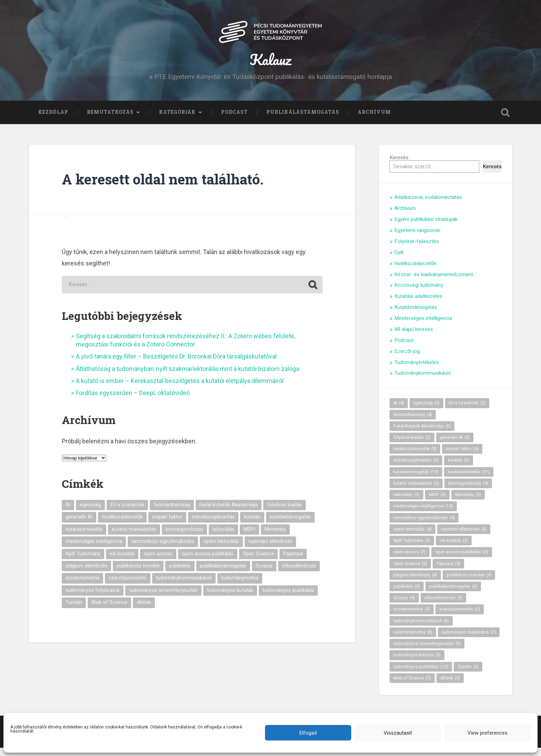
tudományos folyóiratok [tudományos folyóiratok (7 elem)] (93, 599)
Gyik (399, 261)
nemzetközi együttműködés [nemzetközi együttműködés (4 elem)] (163, 550)
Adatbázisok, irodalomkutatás (428, 206)
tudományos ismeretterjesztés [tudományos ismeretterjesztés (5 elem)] (163, 599)
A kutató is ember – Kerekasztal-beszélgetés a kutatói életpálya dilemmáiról (180, 389)
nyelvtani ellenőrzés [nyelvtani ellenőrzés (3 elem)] (270, 550)
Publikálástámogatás (303, 120)
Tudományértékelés (417, 371)
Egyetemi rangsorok (417, 239)
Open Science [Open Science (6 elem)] (258, 562)
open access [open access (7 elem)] (158, 562)
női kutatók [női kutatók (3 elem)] (122, 562)
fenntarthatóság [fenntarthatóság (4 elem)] (172, 513)
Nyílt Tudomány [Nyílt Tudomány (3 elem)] (83, 562)
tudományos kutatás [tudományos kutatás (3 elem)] (230, 599)
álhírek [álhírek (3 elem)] (144, 611)
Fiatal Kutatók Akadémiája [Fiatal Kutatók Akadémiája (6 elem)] (229, 513)
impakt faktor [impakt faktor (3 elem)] (167, 526)
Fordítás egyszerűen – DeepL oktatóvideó (133, 401)
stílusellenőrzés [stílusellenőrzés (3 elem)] (299, 574)
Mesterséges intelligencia (423, 326)
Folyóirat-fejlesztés (417, 250)
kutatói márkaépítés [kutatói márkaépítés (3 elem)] (134, 538)
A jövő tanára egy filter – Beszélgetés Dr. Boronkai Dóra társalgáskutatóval (176, 365)
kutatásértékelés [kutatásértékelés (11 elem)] (84, 538)
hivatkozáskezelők (415, 272)
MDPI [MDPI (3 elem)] (249, 538)
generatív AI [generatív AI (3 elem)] (79, 526)
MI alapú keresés (414, 337)
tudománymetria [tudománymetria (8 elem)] (240, 587)
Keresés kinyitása (505, 121)
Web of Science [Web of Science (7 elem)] (109, 611)
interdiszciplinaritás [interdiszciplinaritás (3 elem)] (213, 526)
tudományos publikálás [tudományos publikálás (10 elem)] (288, 599)
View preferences (488, 733)
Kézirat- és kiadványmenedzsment (434, 283)
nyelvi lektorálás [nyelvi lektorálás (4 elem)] (221, 550)
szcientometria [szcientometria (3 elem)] (82, 587)
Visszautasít (398, 733)
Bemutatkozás (110, 120)
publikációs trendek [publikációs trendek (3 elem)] (138, 574)
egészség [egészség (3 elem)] (90, 513)
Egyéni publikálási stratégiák (426, 228)
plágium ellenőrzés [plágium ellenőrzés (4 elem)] (86, 574)
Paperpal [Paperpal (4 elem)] (293, 562)
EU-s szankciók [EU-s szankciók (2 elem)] (127, 513)
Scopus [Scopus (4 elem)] (264, 574)
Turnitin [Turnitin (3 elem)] (74, 611)
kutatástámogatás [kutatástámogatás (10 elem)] (290, 526)
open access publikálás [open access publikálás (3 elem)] (208, 562)
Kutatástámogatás (416, 315)
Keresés (399, 166)
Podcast (234, 120)
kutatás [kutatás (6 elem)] (252, 526)
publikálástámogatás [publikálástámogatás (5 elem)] (223, 574)
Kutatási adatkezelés (418, 304)
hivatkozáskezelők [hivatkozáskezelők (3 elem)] (122, 526)
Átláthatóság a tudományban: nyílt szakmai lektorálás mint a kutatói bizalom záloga (188, 377)
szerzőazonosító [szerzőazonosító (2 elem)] (128, 587)
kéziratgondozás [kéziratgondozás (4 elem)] (184, 538)
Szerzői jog (407, 360)
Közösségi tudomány (419, 294)
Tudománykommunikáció (423, 382)
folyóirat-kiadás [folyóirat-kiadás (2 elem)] (284, 513)
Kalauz (271, 63)
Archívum (374, 120)
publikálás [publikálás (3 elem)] (180, 574)
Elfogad (308, 733)
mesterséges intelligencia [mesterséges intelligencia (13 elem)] (94, 550)
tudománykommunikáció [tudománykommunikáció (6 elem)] (184, 587)
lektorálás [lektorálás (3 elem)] (223, 538)
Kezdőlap (53, 120)
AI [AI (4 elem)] (68, 513)
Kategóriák (177, 120)
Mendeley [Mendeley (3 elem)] (275, 538)
